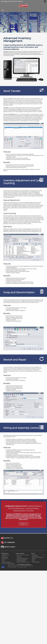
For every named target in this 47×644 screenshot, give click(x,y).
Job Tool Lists (19, 557)
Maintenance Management (22, 560)
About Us (34, 561)
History (3, 561)
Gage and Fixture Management (22, 559)
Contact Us (34, 559)
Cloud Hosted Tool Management (38, 557)
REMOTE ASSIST (8, 547)
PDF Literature (34, 555)
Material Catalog (5, 557)
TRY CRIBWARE (8, 542)
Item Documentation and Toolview (23, 562)
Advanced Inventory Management (8, 563)
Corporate (33, 553)
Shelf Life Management (21, 561)
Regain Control (5, 556)
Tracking (4, 560)
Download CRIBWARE (36, 562)
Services (33, 560)
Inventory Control (5, 559)
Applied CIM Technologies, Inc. (25, 565)
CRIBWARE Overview (5, 555)
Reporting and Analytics (6, 562)
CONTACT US (23, 524)
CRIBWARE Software (5, 553)
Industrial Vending (35, 556)
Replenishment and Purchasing (23, 555)
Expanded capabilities (20, 553)
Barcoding (19, 556)
